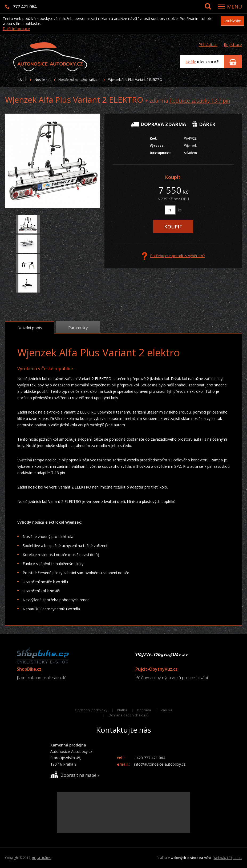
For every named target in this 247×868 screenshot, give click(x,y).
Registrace (233, 45)
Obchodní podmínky (91, 710)
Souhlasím (232, 21)
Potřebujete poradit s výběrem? (173, 256)
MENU (234, 7)
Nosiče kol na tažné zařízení (79, 80)
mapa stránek (42, 858)
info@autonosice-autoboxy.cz (160, 764)
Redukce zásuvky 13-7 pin (200, 101)
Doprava (144, 710)
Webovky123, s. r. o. (228, 858)
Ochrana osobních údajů (128, 715)
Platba (122, 710)
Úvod (23, 80)
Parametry (78, 327)
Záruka (167, 710)
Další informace (16, 29)
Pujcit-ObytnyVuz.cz (156, 669)
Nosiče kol (42, 80)
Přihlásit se (208, 45)
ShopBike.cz (29, 669)
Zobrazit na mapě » (75, 775)
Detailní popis (30, 328)
